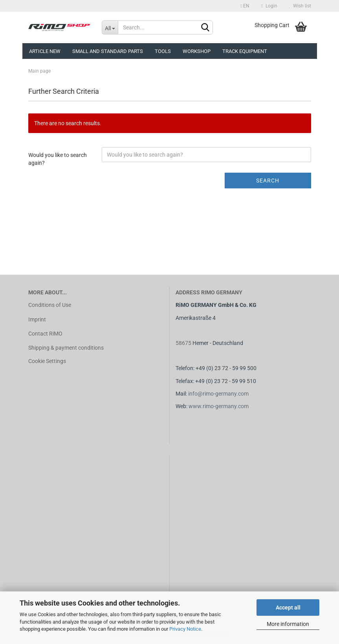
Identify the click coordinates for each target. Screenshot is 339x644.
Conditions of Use (50, 305)
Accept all (288, 608)
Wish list (300, 6)
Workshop (197, 51)
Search (268, 181)
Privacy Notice (185, 629)
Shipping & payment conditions (66, 348)
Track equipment (245, 51)
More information (288, 624)
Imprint (37, 319)
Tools (163, 51)
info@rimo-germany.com (218, 394)
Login (269, 6)
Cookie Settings (47, 361)
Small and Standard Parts (108, 51)
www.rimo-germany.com (219, 406)
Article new (45, 51)
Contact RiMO (45, 334)
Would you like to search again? (58, 159)
